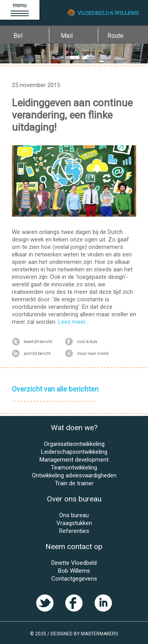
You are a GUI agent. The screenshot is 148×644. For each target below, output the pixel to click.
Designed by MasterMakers (84, 634)
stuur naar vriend (87, 354)
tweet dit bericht (32, 342)
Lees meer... (73, 322)
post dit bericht (31, 354)
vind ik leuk (81, 342)
